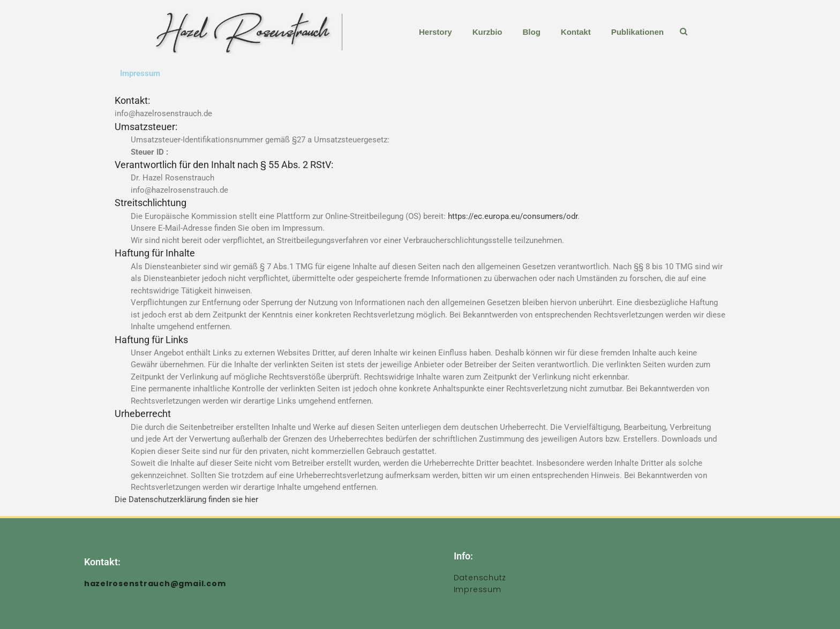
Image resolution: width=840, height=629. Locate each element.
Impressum (478, 589)
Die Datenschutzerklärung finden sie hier (186, 499)
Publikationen (637, 32)
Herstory (436, 32)
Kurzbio (487, 32)
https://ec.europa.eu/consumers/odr (513, 216)
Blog (531, 32)
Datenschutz (480, 578)
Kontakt (576, 32)
